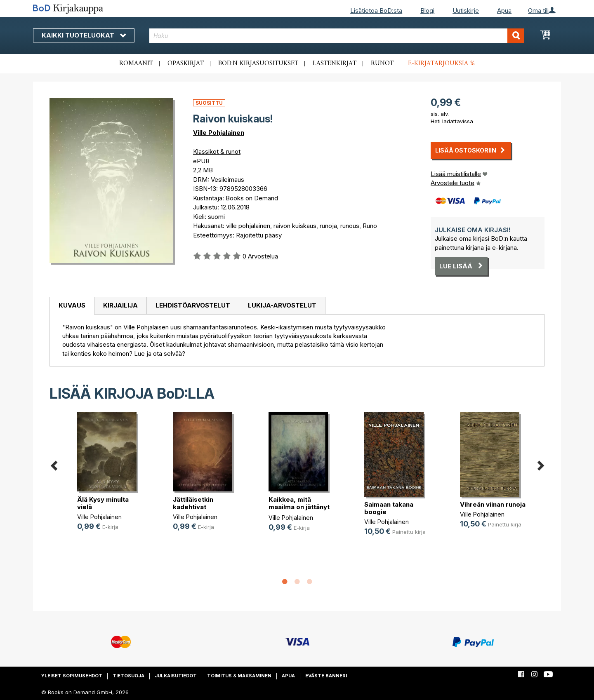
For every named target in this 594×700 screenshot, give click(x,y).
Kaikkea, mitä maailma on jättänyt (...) (299, 507)
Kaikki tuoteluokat (84, 35)
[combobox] (337, 36)
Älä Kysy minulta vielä (103, 503)
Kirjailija (120, 305)
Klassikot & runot (217, 152)
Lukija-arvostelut (282, 305)
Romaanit (136, 63)
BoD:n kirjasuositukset (258, 63)
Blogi (427, 11)
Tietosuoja (128, 676)
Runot (382, 63)
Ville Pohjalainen (219, 133)
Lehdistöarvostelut (193, 305)
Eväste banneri (326, 676)
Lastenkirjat (335, 63)
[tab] (72, 306)
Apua (504, 11)
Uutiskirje (466, 11)
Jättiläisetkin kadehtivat (193, 503)
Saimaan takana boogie (389, 508)
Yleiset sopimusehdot (72, 676)
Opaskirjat (186, 63)
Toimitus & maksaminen (239, 676)
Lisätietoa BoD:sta (376, 11)
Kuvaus (72, 305)
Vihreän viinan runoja (493, 504)
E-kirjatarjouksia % (441, 63)
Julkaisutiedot (176, 676)
